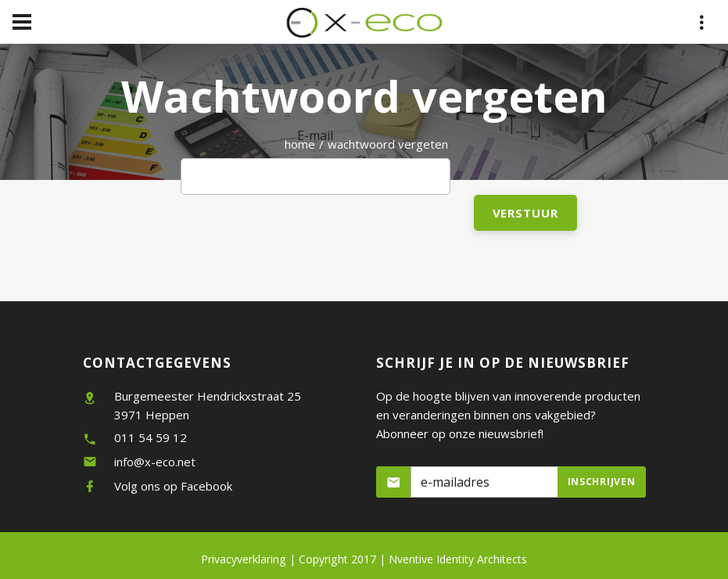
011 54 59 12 (151, 437)
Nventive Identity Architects (458, 559)
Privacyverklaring (244, 559)
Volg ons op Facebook (173, 486)
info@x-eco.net (155, 462)
